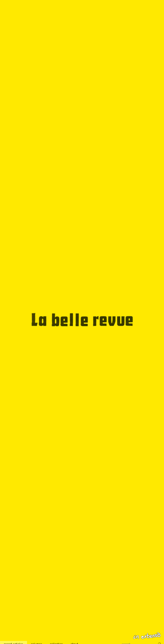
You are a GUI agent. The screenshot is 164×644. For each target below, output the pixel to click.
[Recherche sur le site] (138, 639)
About (74, 638)
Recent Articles (13, 638)
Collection (56, 638)
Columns (37, 639)
